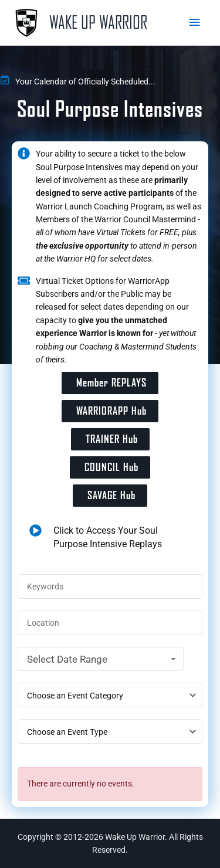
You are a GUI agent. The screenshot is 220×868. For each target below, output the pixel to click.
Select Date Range (103, 659)
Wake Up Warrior (98, 23)
